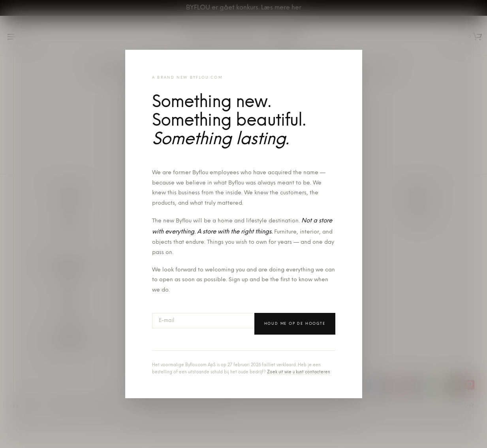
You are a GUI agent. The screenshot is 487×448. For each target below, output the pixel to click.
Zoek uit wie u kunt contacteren (299, 372)
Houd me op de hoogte (295, 324)
